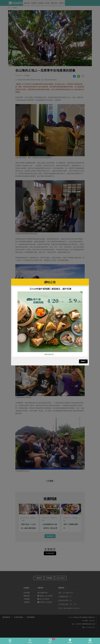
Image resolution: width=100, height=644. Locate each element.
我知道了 (83, 361)
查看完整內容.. (49, 354)
